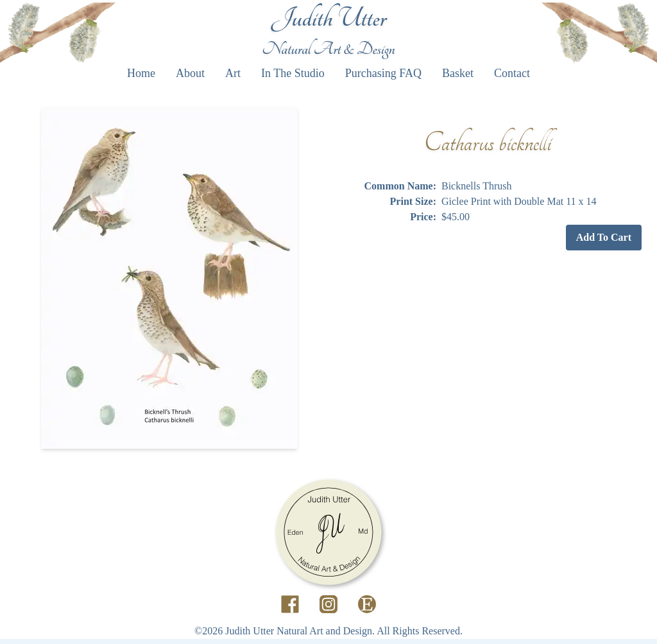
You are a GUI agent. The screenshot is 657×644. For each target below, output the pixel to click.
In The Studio (293, 73)
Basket (458, 73)
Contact (512, 73)
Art (233, 73)
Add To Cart (604, 237)
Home (141, 73)
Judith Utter (328, 18)
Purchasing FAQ (383, 73)
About (190, 73)
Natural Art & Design (328, 49)
